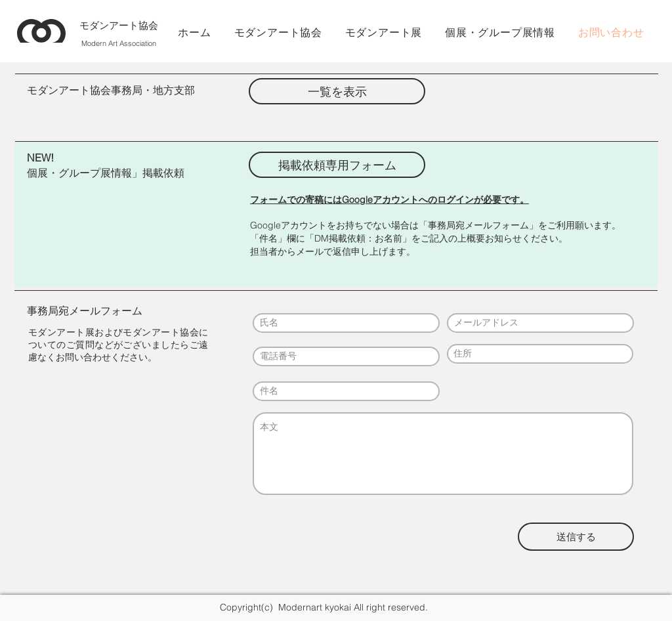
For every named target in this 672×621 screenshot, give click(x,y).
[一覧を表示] (337, 91)
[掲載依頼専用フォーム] (337, 165)
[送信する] (576, 537)
